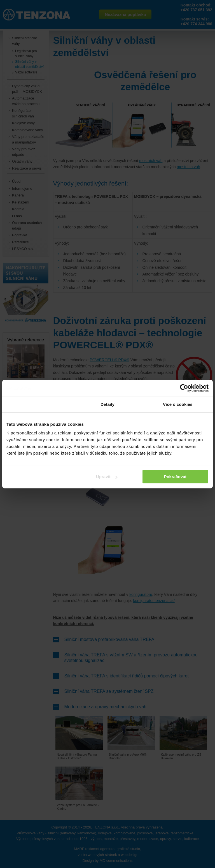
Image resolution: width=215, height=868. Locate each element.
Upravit (107, 477)
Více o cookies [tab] (178, 404)
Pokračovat (175, 477)
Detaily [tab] (107, 404)
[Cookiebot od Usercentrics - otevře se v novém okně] (184, 388)
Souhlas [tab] (37, 404)
